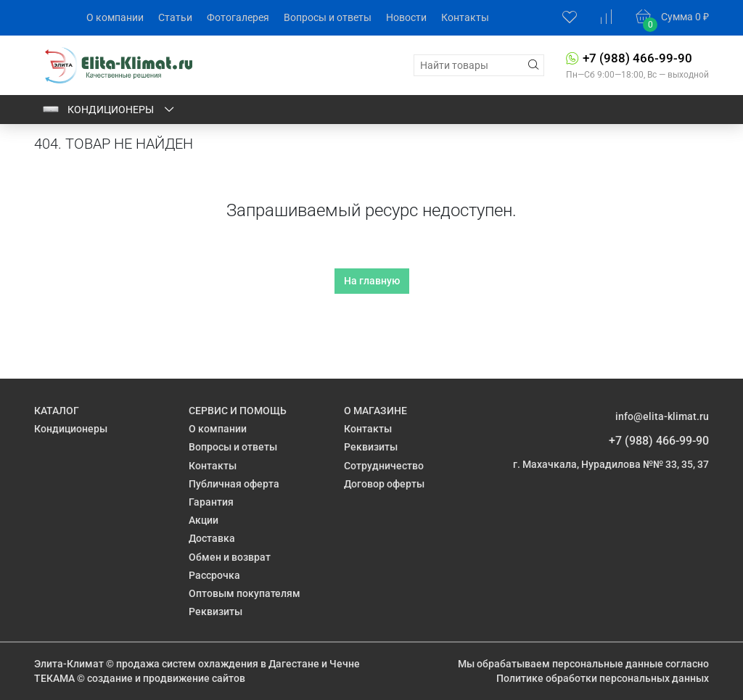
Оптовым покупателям (245, 593)
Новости (406, 17)
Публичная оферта (234, 484)
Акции (204, 520)
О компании (115, 17)
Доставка (212, 538)
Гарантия (211, 502)
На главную (372, 281)
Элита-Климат (69, 664)
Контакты (465, 17)
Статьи (175, 17)
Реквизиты (215, 612)
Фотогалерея (238, 17)
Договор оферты (384, 484)
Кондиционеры (109, 110)
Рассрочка (214, 575)
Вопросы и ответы (328, 17)
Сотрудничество (384, 466)
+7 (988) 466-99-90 (637, 58)
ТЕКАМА (54, 678)
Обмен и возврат (230, 557)
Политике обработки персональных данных (603, 678)
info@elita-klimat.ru (662, 416)
